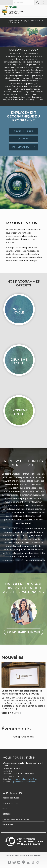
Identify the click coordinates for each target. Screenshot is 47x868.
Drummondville (24, 147)
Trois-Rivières (23, 131)
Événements (16, 729)
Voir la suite (10, 713)
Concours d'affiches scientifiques (16, 819)
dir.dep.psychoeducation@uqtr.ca (23, 779)
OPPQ (5, 809)
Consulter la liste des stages (23, 632)
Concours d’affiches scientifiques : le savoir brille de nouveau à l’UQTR (22, 692)
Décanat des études (11, 798)
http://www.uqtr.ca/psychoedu (23, 782)
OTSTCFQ (7, 814)
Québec (23, 139)
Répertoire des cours (11, 803)
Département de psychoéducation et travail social (26, 22)
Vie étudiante (8, 825)
